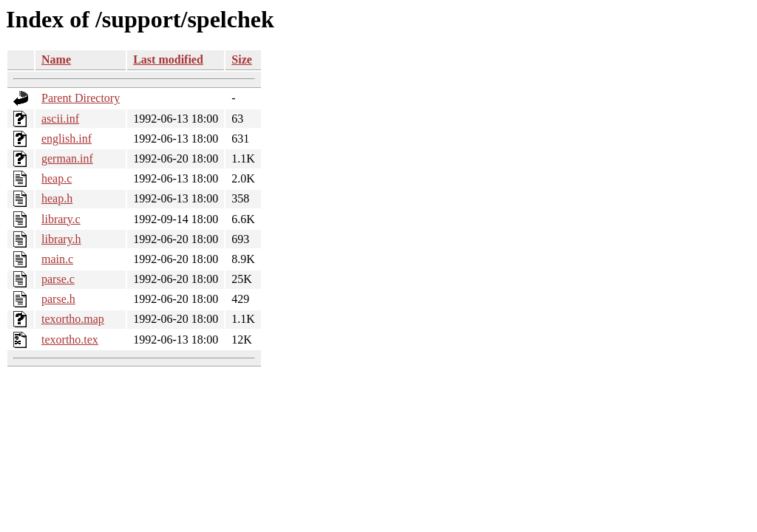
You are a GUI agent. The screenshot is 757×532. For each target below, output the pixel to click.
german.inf (67, 158)
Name (56, 59)
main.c (57, 259)
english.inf (67, 139)
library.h (61, 239)
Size (242, 59)
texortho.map (73, 319)
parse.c (58, 279)
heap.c (57, 178)
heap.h (57, 198)
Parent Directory (81, 98)
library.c (61, 219)
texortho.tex (70, 340)
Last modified (168, 59)
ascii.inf (60, 119)
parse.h (58, 299)
